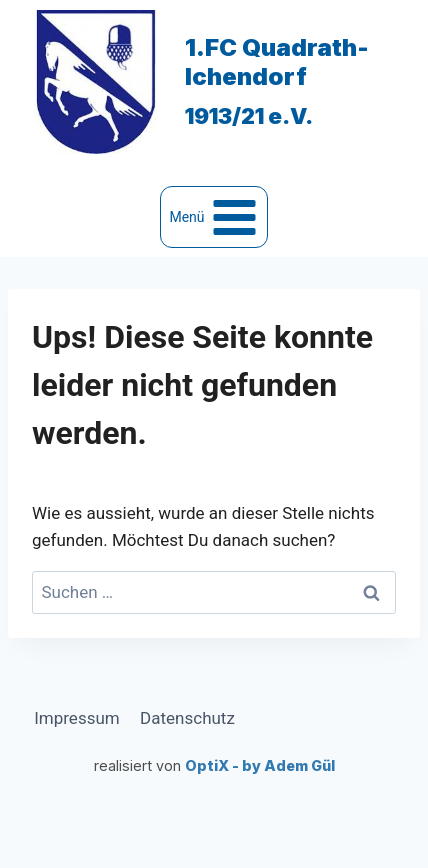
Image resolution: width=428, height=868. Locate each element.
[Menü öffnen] (214, 217)
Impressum (77, 718)
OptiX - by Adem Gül (260, 765)
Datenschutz (187, 718)
